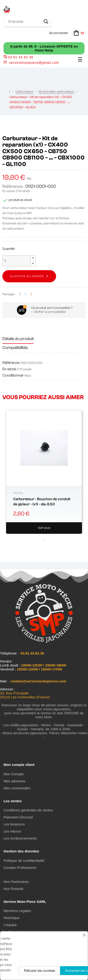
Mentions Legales (17, 911)
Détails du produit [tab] (18, 339)
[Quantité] (16, 261)
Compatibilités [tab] (15, 348)
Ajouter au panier (27, 276)
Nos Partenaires (16, 882)
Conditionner (13, 375)
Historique (11, 918)
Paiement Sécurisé (18, 817)
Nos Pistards (13, 889)
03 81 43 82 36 (18, 57)
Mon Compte (14, 774)
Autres (18, 493)
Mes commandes (17, 788)
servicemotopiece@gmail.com (34, 63)
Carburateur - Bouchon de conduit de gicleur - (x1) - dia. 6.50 (42, 502)
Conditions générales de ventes (28, 810)
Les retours (12, 831)
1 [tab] (44, 540)
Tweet (26, 294)
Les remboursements (20, 838)
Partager (20, 294)
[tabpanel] (44, 472)
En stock (9, 191)
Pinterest (31, 294)
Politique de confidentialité (24, 861)
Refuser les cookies (40, 971)
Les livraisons (14, 824)
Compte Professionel (20, 868)
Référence (11, 363)
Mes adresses (14, 781)
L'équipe (10, 925)
